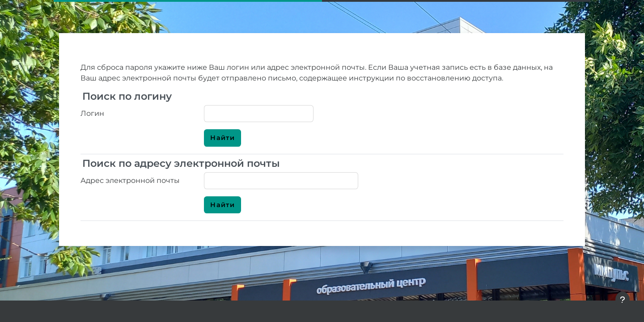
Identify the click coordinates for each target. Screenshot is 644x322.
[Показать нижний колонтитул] (623, 300)
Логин (92, 113)
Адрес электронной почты (130, 180)
